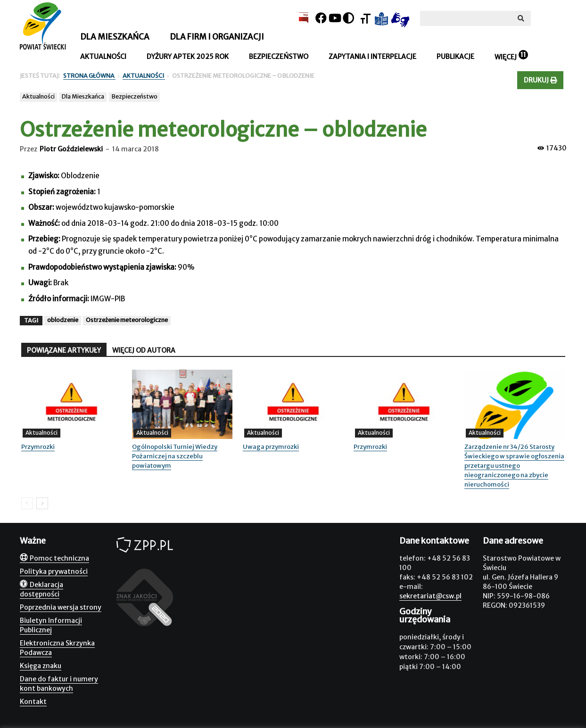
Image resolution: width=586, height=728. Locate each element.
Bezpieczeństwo (279, 57)
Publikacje (455, 57)
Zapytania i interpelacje (372, 57)
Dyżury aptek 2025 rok (188, 57)
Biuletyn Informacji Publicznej (51, 625)
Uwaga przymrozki (271, 447)
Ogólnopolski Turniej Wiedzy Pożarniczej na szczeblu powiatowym (175, 456)
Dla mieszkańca (115, 37)
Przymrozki (38, 447)
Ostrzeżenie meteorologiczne (127, 320)
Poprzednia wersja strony (61, 607)
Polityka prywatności (54, 571)
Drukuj (540, 80)
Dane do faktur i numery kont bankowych (59, 684)
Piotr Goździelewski (71, 149)
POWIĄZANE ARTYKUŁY (64, 350)
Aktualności (103, 57)
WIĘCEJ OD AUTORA (144, 350)
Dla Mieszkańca (83, 96)
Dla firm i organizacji (217, 37)
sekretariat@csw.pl (430, 596)
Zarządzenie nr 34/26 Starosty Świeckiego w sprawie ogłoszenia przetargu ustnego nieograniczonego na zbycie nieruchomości (514, 466)
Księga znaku (41, 666)
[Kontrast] (348, 18)
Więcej (506, 57)
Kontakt (33, 702)
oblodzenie (63, 320)
